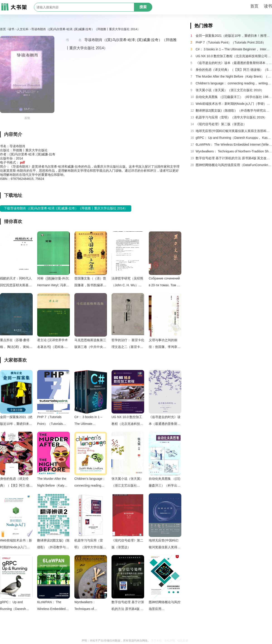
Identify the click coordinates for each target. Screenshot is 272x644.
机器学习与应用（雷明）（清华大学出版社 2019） (90, 545)
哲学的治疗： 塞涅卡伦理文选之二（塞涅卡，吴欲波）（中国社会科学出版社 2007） (128, 344)
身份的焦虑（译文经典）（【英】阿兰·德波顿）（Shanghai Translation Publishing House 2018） (16, 483)
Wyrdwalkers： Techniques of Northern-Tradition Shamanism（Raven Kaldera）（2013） (89, 606)
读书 (268, 6)
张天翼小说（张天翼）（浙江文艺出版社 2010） (127, 483)
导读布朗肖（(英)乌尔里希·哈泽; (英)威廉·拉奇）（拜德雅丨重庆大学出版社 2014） (86, 29)
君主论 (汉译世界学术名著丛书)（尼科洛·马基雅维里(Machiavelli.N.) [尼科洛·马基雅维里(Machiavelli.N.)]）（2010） (52, 344)
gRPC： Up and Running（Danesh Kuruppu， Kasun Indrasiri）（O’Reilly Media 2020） (14, 606)
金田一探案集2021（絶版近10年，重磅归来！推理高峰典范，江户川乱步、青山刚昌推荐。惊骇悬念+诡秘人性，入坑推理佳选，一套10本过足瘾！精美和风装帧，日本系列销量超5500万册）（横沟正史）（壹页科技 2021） (16, 421)
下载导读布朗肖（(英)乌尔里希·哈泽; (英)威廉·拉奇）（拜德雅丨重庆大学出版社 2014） (66, 208)
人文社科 (23, 29)
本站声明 (170, 641)
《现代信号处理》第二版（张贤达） (127, 544)
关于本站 (156, 641)
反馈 (27, 118)
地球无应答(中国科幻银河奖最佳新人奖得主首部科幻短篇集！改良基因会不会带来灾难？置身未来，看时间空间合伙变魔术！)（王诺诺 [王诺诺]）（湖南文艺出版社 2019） (165, 545)
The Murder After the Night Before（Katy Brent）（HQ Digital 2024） (52, 483)
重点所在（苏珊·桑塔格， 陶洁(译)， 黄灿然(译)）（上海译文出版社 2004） (16, 344)
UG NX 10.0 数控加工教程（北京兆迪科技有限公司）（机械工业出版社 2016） (127, 421)
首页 (254, 6)
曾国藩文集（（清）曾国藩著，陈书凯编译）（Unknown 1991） (90, 283)
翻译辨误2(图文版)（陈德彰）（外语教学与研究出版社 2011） (53, 545)
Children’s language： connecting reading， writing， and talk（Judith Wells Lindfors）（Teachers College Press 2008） (90, 483)
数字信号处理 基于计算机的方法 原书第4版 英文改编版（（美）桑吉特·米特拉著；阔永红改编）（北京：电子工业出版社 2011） (128, 606)
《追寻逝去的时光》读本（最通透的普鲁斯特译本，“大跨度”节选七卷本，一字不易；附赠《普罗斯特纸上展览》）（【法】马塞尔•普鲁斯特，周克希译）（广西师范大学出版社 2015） (165, 421)
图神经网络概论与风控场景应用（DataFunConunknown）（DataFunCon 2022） (165, 606)
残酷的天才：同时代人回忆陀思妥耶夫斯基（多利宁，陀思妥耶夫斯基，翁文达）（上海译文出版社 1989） (16, 283)
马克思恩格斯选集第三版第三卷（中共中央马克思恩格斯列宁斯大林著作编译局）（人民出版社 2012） (90, 344)
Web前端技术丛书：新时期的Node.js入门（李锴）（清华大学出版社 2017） (16, 545)
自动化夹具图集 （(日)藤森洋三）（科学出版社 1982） (165, 483)
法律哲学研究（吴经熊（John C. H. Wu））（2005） (127, 283)
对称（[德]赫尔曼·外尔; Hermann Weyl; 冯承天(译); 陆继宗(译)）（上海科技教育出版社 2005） (53, 283)
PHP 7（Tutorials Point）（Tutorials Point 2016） (50, 421)
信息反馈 (183, 641)
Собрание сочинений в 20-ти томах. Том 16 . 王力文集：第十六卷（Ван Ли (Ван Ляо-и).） (165, 283)
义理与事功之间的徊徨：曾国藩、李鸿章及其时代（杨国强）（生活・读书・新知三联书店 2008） (165, 344)
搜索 (143, 7)
